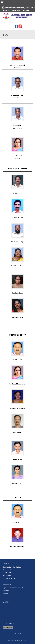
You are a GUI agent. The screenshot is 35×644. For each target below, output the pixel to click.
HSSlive (5, 593)
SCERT (5, 596)
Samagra (6, 591)
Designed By (17, 633)
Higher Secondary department (13, 588)
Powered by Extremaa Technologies (18, 640)
